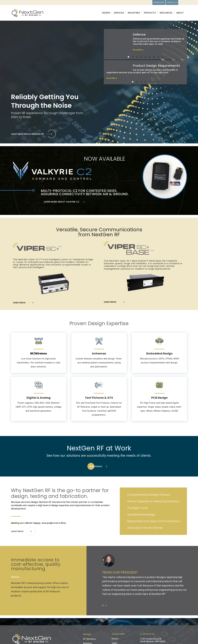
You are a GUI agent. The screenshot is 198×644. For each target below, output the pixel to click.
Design (106, 13)
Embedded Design (159, 353)
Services (119, 13)
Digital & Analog (38, 398)
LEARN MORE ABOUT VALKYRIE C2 (62, 202)
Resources (166, 13)
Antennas (99, 353)
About (180, 13)
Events (115, 639)
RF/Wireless (89, 639)
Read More (138, 50)
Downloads (159, 2)
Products (150, 13)
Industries (134, 13)
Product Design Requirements (156, 66)
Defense (139, 35)
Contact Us (172, 2)
